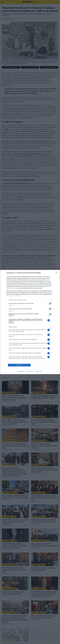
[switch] (49, 303)
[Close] (57, 273)
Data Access (30, 371)
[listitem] (30, 300)
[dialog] (30, 322)
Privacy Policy (39, 371)
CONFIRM (19, 365)
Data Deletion (21, 371)
